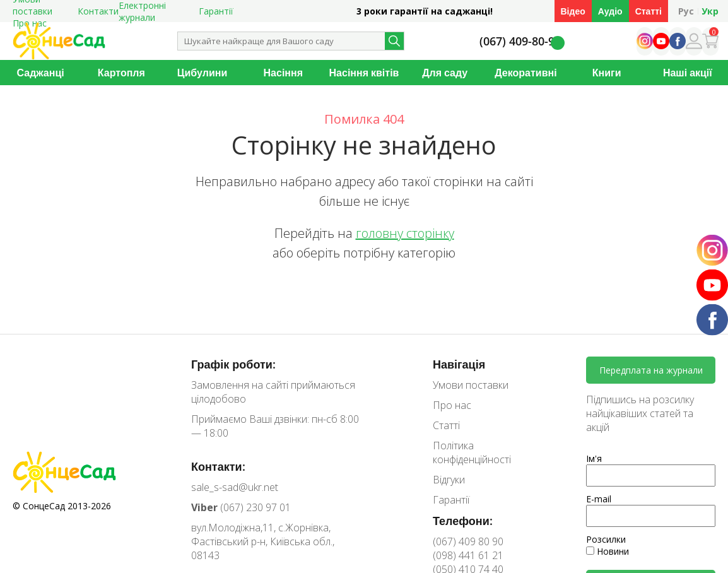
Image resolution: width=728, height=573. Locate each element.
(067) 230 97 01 (241, 507)
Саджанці (41, 73)
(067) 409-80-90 (520, 41)
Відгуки (449, 480)
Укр (710, 11)
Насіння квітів (364, 73)
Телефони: (463, 521)
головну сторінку (405, 233)
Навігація (459, 364)
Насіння (283, 73)
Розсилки (606, 539)
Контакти (98, 11)
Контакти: (218, 466)
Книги (607, 73)
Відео (573, 11)
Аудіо (610, 11)
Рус (686, 11)
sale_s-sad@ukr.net (235, 487)
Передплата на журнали (651, 370)
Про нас (452, 405)
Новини (608, 551)
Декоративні (525, 73)
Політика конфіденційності (472, 452)
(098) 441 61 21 (468, 555)
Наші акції (688, 73)
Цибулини (202, 73)
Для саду (445, 73)
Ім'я (594, 458)
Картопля (121, 73)
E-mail (599, 499)
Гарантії (216, 11)
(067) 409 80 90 (468, 541)
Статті (649, 11)
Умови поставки (471, 385)
